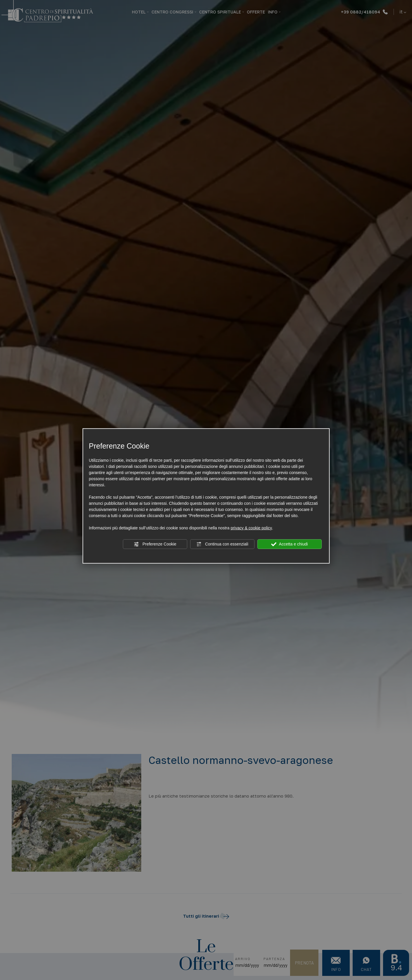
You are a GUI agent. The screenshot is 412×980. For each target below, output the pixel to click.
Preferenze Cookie (155, 544)
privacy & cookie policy (251, 528)
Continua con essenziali (222, 544)
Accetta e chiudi (290, 544)
